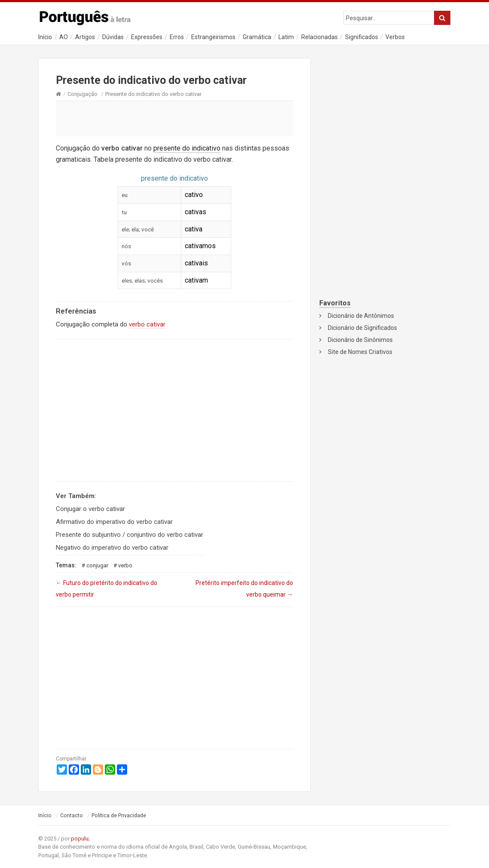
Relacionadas (319, 37)
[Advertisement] (174, 118)
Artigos (85, 37)
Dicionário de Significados (362, 328)
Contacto (72, 816)
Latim (286, 37)
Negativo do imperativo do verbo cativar (112, 548)
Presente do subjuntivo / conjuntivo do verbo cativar (130, 535)
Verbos (395, 37)
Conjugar (97, 565)
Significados (362, 37)
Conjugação (83, 94)
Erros (177, 37)
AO (64, 37)
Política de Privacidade (119, 816)
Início (45, 37)
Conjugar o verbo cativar (90, 509)
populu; (80, 839)
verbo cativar (147, 324)
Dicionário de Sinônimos (360, 340)
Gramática (257, 37)
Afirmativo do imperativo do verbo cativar (114, 522)
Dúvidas (113, 37)
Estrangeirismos (213, 37)
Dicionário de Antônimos (361, 316)
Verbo (125, 565)
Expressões (147, 37)
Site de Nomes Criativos (360, 352)
